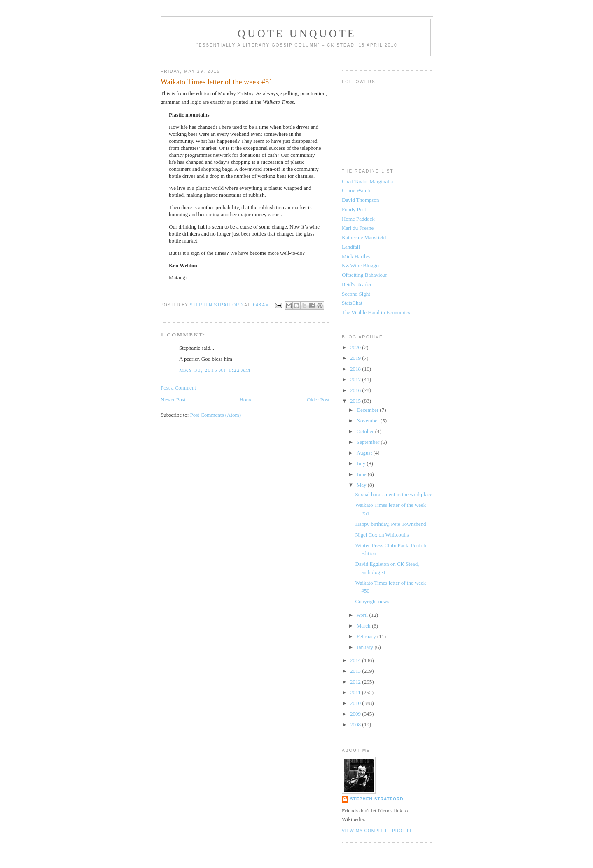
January (366, 647)
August (365, 453)
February (367, 636)
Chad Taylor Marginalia (367, 181)
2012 (356, 682)
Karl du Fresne (358, 228)
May (362, 485)
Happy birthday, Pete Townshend (390, 524)
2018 (356, 369)
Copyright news (372, 601)
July (362, 463)
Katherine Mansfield (364, 237)
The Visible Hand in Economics (376, 312)
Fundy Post (354, 209)
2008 (356, 724)
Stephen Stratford (377, 799)
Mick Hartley (356, 256)
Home (246, 400)
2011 (356, 692)
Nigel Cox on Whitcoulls (382, 535)
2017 (356, 379)
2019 (356, 358)
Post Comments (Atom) (216, 415)
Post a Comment (178, 388)
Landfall (351, 247)
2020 (356, 347)
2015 (356, 401)
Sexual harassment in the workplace (393, 494)
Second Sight (356, 294)
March (364, 626)
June (362, 474)
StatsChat (352, 303)
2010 (356, 703)
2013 (356, 671)
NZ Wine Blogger (361, 265)
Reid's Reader (357, 284)
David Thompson (360, 200)
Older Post (318, 400)
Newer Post (173, 400)
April (363, 615)
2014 (356, 660)
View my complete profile (377, 831)
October (366, 431)
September (369, 442)
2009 (356, 714)
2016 (356, 390)
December (368, 410)
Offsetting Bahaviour (364, 275)
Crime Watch (356, 190)
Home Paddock (358, 219)
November (369, 421)
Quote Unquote (297, 34)
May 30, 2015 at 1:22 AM (215, 370)
